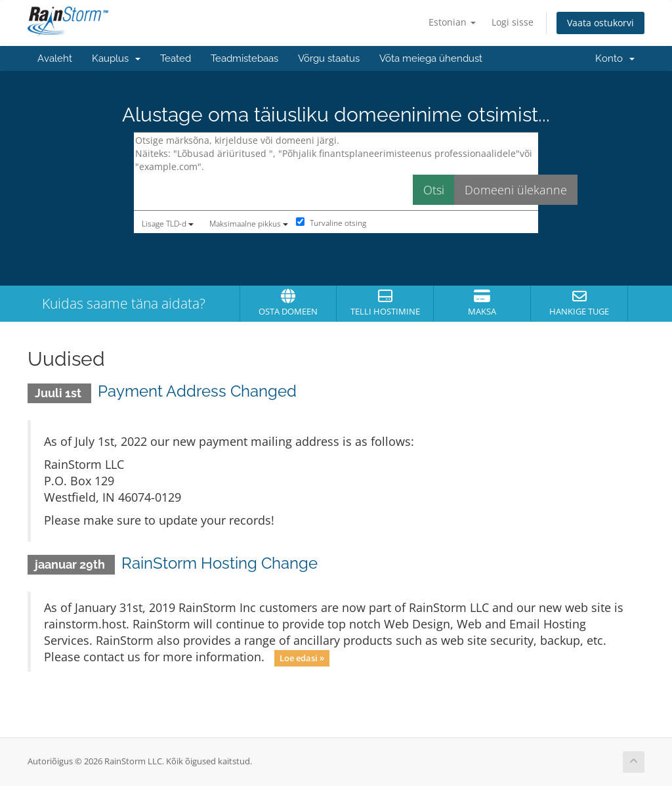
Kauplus (116, 58)
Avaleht (55, 58)
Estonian (452, 22)
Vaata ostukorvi (600, 23)
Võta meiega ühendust (431, 58)
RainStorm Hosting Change (220, 563)
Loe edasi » (302, 658)
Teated (176, 58)
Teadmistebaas (244, 58)
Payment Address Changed (197, 391)
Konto (615, 58)
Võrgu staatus (329, 58)
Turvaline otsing (331, 223)
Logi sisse (513, 22)
